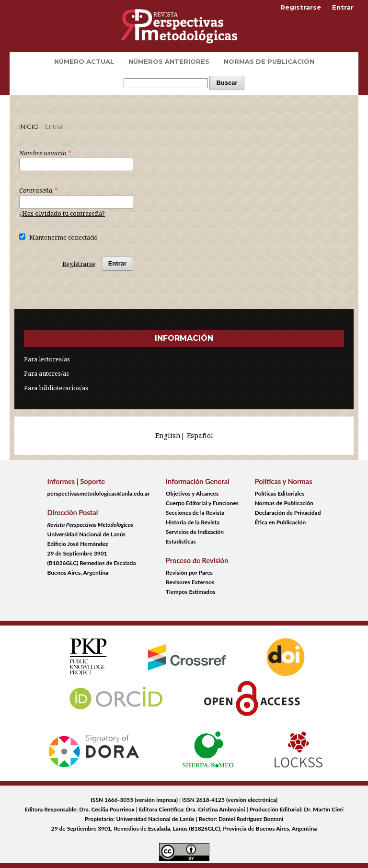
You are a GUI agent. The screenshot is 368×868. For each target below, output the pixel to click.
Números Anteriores (169, 61)
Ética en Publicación (281, 522)
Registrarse (301, 7)
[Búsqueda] (166, 83)
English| (171, 435)
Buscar (227, 83)
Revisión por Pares (189, 573)
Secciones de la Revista (195, 513)
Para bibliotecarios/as (56, 388)
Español (200, 435)
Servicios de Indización (195, 532)
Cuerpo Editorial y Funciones (202, 503)
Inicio (29, 127)
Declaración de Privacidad (288, 513)
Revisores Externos (190, 582)
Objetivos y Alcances (192, 493)
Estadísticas (181, 541)
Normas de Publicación (269, 61)
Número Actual (84, 61)
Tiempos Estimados (190, 592)
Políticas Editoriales (280, 493)
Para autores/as (46, 373)
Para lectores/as (47, 359)
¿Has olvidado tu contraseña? (62, 213)
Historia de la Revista (193, 522)
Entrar (343, 7)
